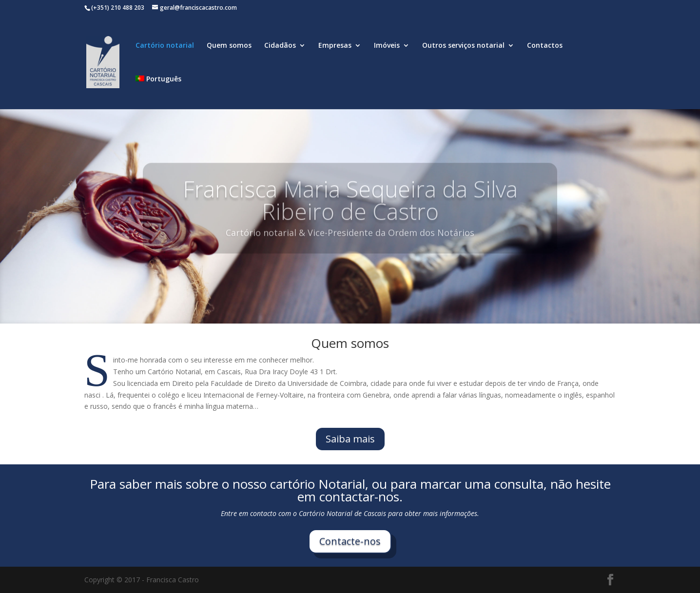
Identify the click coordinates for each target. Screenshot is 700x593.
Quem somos (229, 46)
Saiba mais (350, 439)
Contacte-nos (350, 541)
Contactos (545, 46)
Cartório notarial (165, 46)
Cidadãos (280, 46)
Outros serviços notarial (463, 46)
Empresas (335, 46)
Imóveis (387, 46)
